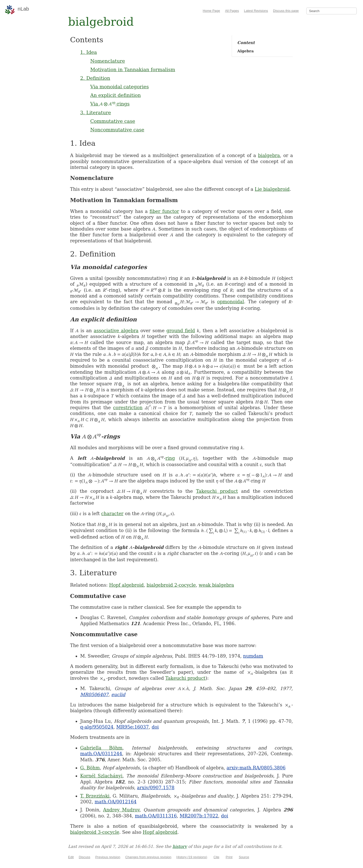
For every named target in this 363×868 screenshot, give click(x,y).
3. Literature (96, 112)
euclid (118, 694)
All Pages (232, 11)
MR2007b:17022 (199, 816)
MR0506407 (94, 694)
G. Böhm (90, 768)
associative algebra (116, 331)
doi (155, 727)
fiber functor (164, 211)
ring (170, 458)
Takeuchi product (217, 491)
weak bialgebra (216, 585)
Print (229, 857)
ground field (181, 331)
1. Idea (88, 52)
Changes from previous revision (148, 857)
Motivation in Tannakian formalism (133, 69)
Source (244, 857)
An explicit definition (115, 95)
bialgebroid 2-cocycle (171, 585)
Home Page (211, 11)
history (180, 846)
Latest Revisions (256, 11)
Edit (71, 857)
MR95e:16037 (132, 727)
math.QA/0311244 (101, 754)
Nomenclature (108, 61)
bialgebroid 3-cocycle (95, 832)
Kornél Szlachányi (101, 776)
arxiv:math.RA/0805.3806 (256, 768)
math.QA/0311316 (156, 816)
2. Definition (95, 78)
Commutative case (113, 121)
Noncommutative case (117, 130)
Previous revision (108, 857)
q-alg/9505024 (97, 727)
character (112, 514)
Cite (216, 857)
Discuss (84, 857)
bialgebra (269, 155)
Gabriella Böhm (101, 748)
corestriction (128, 408)
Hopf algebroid (126, 585)
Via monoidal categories (119, 87)
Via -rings (110, 104)
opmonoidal (230, 302)
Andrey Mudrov (121, 810)
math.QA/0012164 (115, 802)
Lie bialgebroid (272, 189)
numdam (253, 656)
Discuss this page (286, 11)
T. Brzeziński (95, 796)
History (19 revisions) (192, 857)
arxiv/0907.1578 (156, 788)
